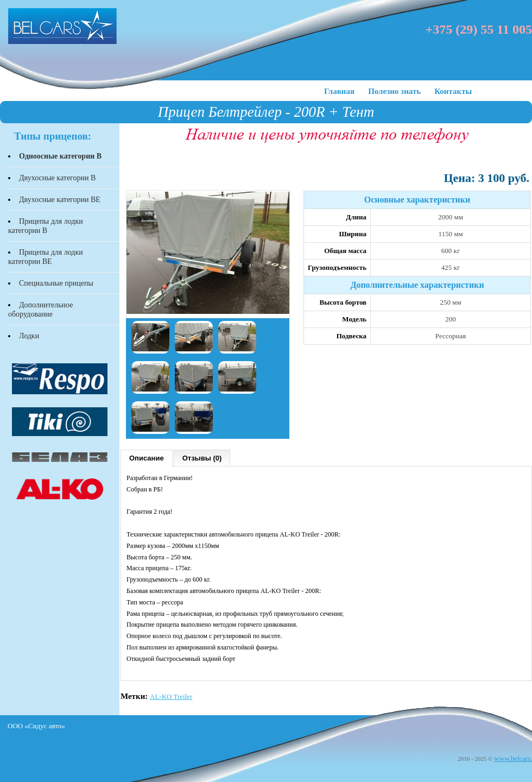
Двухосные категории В (57, 178)
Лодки (29, 336)
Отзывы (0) (202, 458)
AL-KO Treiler (171, 696)
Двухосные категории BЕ (60, 200)
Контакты (453, 91)
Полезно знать (394, 91)
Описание (147, 458)
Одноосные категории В (60, 156)
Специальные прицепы (56, 283)
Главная (339, 91)
